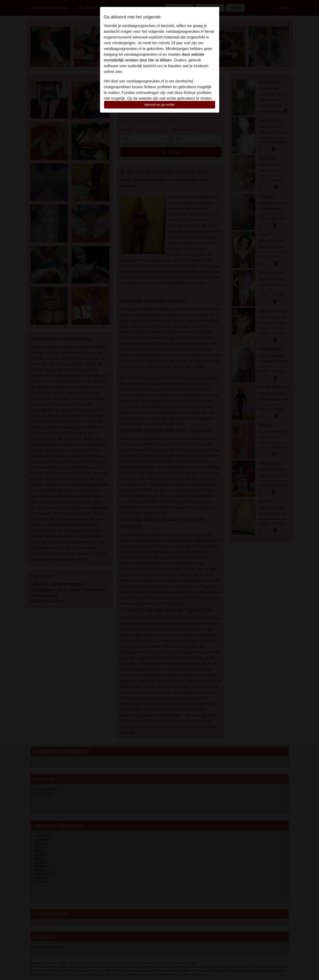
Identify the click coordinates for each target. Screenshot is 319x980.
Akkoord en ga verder (159, 105)
